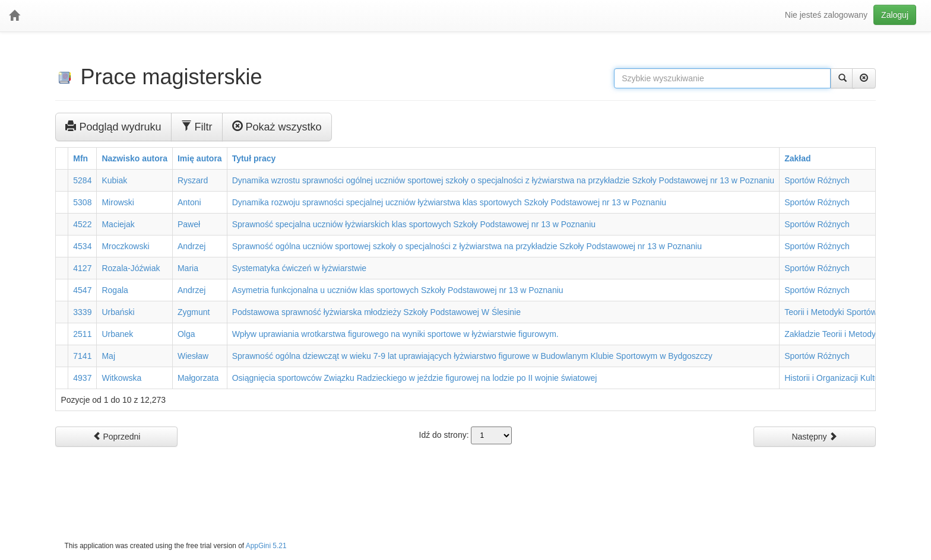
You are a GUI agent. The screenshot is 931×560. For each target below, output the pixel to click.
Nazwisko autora (134, 158)
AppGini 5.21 (266, 546)
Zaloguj (895, 15)
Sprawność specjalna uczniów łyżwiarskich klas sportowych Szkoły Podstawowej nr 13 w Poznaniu (414, 224)
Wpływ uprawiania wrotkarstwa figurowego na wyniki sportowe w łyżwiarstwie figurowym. (395, 334)
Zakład (797, 158)
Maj (108, 356)
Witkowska (121, 378)
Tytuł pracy (254, 158)
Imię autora (200, 158)
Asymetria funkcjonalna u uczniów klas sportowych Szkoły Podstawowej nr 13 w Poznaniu (398, 290)
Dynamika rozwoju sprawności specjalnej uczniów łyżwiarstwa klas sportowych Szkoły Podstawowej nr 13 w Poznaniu (449, 202)
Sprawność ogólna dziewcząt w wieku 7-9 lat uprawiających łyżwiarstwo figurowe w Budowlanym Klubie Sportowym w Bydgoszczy (472, 356)
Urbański (118, 312)
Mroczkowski (125, 246)
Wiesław (193, 356)
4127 (82, 268)
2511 (82, 334)
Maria (188, 268)
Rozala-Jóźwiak (131, 268)
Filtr (197, 126)
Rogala (115, 290)
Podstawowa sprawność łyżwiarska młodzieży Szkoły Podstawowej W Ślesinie (376, 312)
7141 (82, 356)
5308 (82, 202)
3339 (82, 312)
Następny (814, 436)
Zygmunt (194, 312)
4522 (82, 224)
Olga (186, 334)
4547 (82, 290)
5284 (82, 180)
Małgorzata (198, 378)
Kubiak (114, 180)
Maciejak (118, 224)
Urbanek (117, 334)
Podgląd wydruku (113, 126)
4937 (82, 378)
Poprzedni (117, 436)
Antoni (189, 202)
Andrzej (191, 246)
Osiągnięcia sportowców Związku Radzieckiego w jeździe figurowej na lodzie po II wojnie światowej (415, 378)
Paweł (189, 224)
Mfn (80, 158)
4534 (82, 246)
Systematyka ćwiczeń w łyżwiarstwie (299, 268)
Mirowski (118, 202)
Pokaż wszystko (277, 126)
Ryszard (193, 180)
